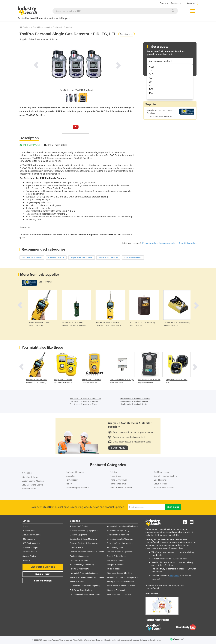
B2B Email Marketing (31, 543)
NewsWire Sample (30, 548)
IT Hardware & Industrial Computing (85, 586)
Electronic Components (79, 556)
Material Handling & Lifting (118, 530)
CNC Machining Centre (32, 485)
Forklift (69, 484)
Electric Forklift (29, 489)
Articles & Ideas (29, 530)
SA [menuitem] (150, 78)
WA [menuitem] (151, 82)
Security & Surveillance (116, 556)
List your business (43, 567)
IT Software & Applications (81, 590)
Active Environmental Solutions (44, 39)
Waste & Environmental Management (122, 577)
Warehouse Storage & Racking (119, 573)
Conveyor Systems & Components (84, 543)
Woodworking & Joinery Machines (121, 586)
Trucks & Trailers (114, 569)
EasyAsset (174, 576)
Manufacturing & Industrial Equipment (122, 526)
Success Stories (29, 556)
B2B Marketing (29, 539)
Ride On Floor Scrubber (121, 488)
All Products (25, 27)
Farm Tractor (72, 480)
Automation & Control (79, 526)
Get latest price (127, 34)
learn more (118, 448)
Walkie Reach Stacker (164, 488)
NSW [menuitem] (151, 67)
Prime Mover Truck (118, 480)
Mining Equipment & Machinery (120, 539)
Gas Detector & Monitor (62, 27)
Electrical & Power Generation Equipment (87, 552)
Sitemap (26, 560)
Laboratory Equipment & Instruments (85, 594)
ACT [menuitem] (151, 89)
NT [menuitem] (150, 86)
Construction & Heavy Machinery (83, 539)
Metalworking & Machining (118, 535)
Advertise (191, 3)
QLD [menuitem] (151, 74)
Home (25, 526)
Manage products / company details (159, 243)
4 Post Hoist (28, 473)
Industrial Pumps (77, 582)
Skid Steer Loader (162, 472)
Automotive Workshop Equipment (84, 530)
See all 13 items (45, 282)
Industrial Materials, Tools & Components (87, 577)
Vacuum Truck (160, 484)
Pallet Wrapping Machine (77, 488)
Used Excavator (161, 480)
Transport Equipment (115, 565)
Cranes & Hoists (76, 548)
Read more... (26, 227)
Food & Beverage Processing (82, 565)
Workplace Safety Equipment (119, 594)
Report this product (187, 243)
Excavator (70, 476)
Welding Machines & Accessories (120, 582)
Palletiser (114, 472)
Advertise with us (30, 552)
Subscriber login (43, 581)
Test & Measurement (41, 27)
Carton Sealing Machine (33, 481)
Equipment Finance (75, 472)
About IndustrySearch (31, 535)
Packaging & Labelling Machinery (121, 543)
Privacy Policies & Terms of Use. (84, 640)
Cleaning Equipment (78, 535)
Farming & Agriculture (79, 560)
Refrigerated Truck (118, 484)
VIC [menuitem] (151, 71)
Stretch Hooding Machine (166, 476)
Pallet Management (115, 548)
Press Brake (115, 476)
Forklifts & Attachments (80, 569)
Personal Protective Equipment (120, 552)
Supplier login (43, 574)
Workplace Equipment (116, 590)
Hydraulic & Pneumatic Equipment (84, 573)
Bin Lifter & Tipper (30, 477)
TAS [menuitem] (151, 93)
